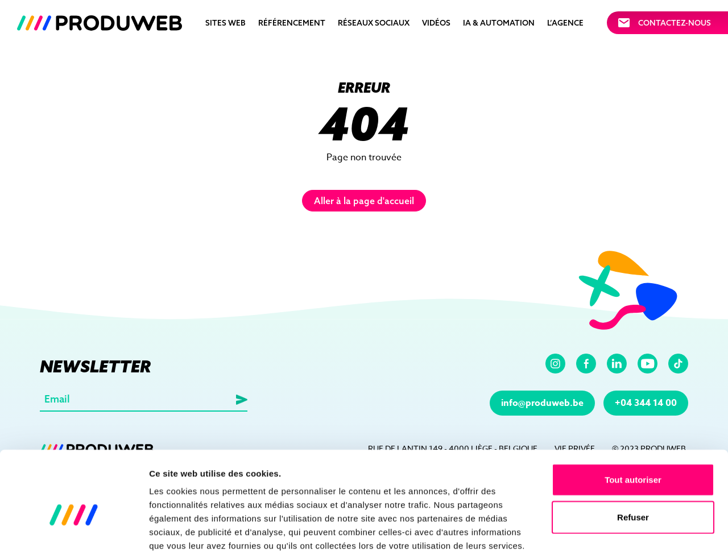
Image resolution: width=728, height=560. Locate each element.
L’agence (565, 23)
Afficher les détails (626, 538)
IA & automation (499, 23)
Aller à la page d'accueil (364, 201)
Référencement (292, 23)
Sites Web (226, 23)
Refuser (633, 463)
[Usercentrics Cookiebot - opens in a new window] (74, 538)
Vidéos (436, 23)
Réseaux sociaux (374, 23)
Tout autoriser (633, 426)
